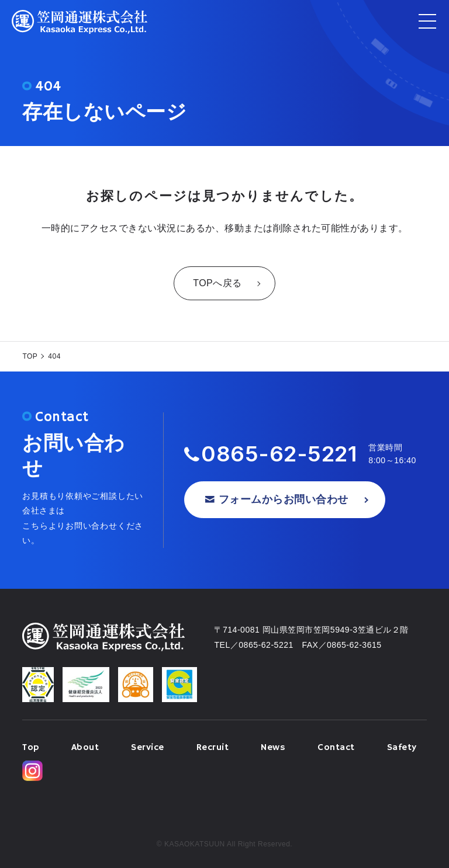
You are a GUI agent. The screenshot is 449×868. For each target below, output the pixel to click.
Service (148, 748)
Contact (336, 748)
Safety (402, 748)
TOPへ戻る (217, 283)
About (85, 748)
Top (31, 748)
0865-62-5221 (279, 454)
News (273, 748)
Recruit (213, 748)
